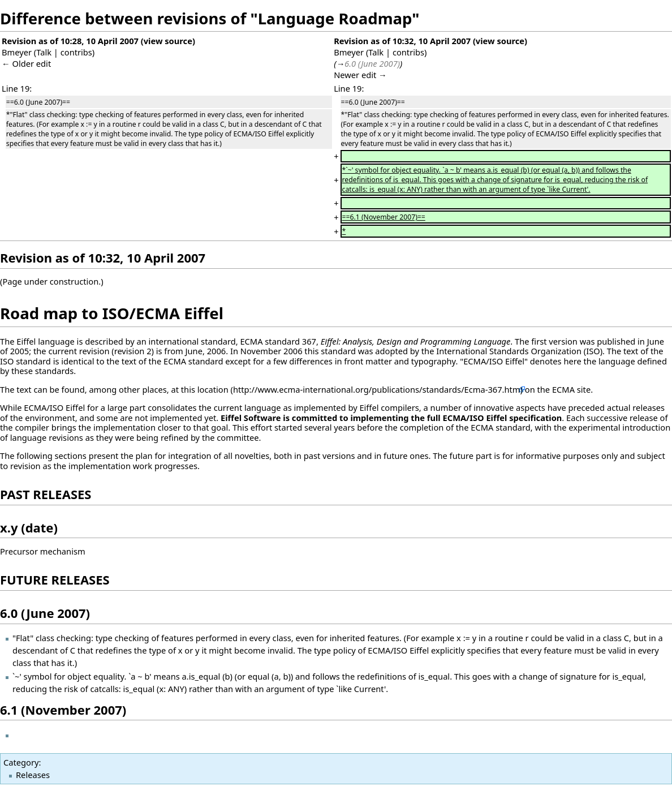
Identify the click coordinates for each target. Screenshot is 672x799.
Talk (44, 52)
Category (21, 762)
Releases (33, 775)
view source (168, 41)
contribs (76, 52)
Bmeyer (17, 52)
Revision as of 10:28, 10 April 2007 (70, 41)
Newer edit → (360, 75)
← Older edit (26, 63)
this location (205, 389)
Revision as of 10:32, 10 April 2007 (402, 41)
